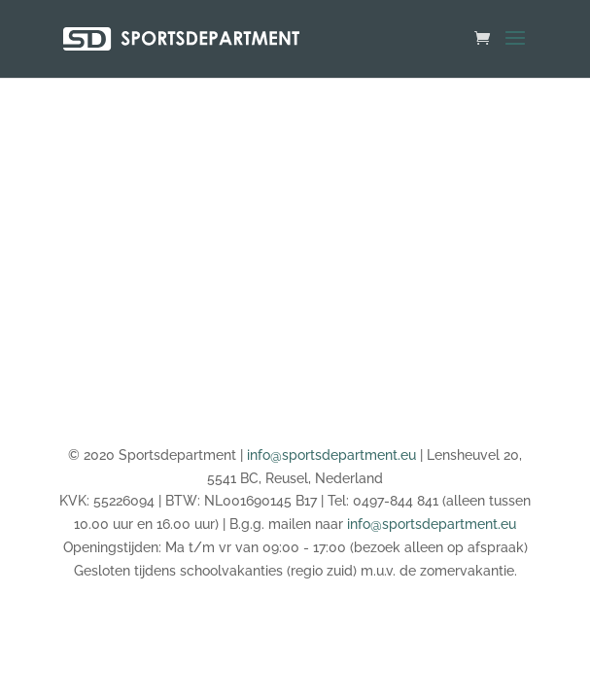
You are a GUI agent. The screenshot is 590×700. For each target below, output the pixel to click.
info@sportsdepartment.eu (331, 455)
